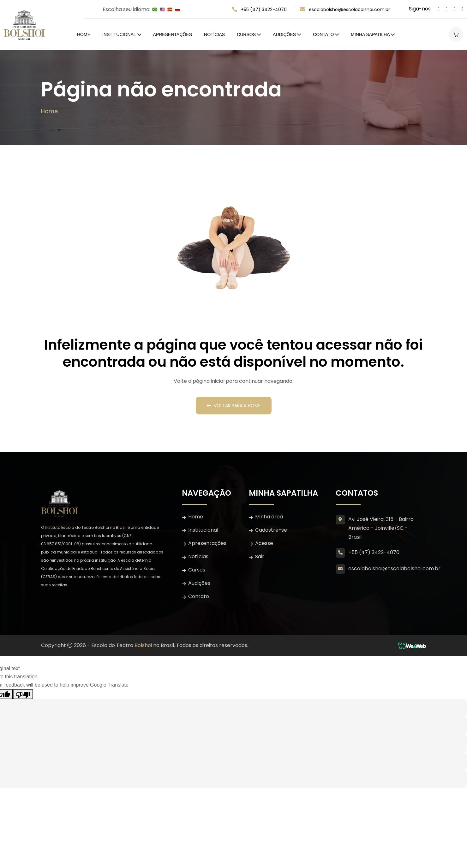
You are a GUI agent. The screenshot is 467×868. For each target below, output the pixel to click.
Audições (284, 34)
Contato (323, 34)
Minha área (269, 517)
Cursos (246, 34)
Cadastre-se (271, 530)
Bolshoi (143, 645)
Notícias (214, 34)
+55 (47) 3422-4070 (264, 9)
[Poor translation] (23, 694)
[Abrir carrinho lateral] (456, 34)
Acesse (264, 543)
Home (84, 34)
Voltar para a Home (234, 406)
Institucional (119, 34)
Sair (260, 556)
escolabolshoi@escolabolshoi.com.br (349, 9)
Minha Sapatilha (370, 34)
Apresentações (173, 34)
